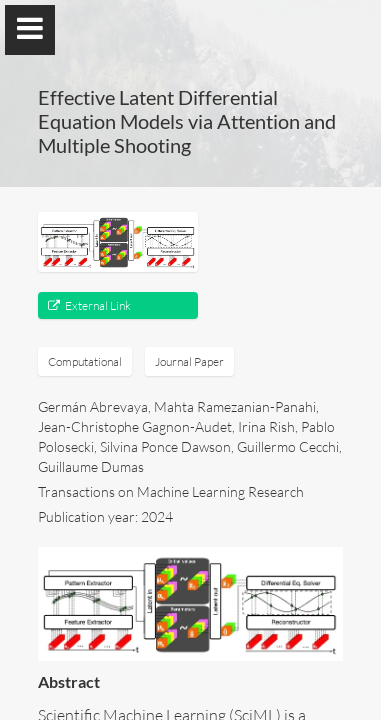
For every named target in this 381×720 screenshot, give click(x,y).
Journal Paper (189, 361)
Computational (85, 361)
